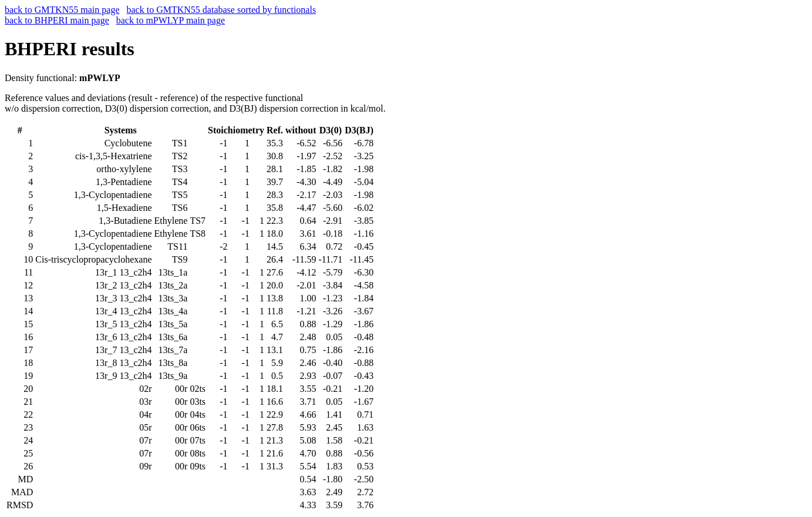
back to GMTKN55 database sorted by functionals (222, 10)
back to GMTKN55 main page (62, 10)
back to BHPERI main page (57, 20)
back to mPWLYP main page (171, 20)
